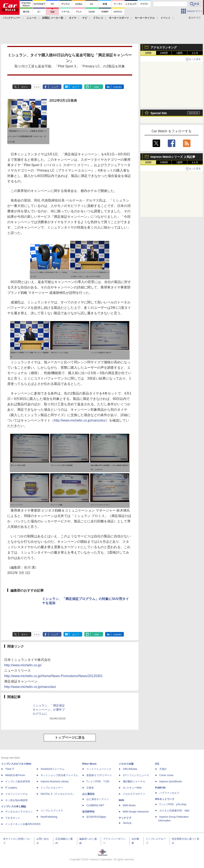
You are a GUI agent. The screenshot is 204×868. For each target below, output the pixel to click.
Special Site (159, 113)
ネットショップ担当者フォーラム (59, 775)
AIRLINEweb (130, 769)
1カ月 (195, 53)
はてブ (76, 87)
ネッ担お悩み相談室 (16, 800)
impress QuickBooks (171, 781)
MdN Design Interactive (136, 812)
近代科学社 (88, 812)
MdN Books (129, 805)
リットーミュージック (99, 769)
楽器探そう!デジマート (99, 775)
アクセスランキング (164, 47)
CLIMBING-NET (95, 805)
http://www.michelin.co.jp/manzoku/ (80, 420)
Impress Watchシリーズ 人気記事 (173, 157)
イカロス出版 (126, 764)
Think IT (10, 769)
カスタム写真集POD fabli (174, 811)
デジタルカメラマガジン (19, 812)
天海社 (163, 769)
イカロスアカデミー (134, 794)
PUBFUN (160, 788)
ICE (157, 764)
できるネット (13, 818)
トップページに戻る (70, 738)
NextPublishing (49, 817)
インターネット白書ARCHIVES (23, 824)
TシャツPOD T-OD (98, 781)
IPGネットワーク (165, 799)
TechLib (127, 823)
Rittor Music (89, 764)
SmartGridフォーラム (53, 769)
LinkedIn (117, 87)
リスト (37, 87)
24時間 (164, 53)
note (96, 87)
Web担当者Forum (15, 775)
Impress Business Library (55, 781)
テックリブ (125, 818)
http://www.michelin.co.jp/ (23, 665)
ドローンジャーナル (16, 794)
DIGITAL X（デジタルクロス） (58, 794)
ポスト (25, 87)
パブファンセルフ (169, 793)
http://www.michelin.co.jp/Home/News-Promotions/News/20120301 (53, 676)
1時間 (148, 53)
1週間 (180, 53)
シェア (55, 87)
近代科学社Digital (96, 817)
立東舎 (90, 788)
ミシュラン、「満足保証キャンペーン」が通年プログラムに (49, 710)
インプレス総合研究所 (18, 781)
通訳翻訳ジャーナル (134, 781)
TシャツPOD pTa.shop (173, 804)
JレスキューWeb (132, 788)
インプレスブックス (52, 811)
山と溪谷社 (88, 794)
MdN (121, 800)
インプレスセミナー (52, 788)
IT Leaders (11, 788)
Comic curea (166, 775)
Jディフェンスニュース (136, 775)
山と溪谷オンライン (98, 799)
